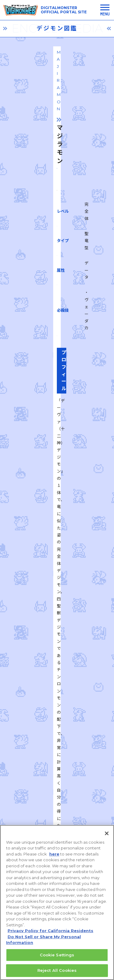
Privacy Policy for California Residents (50, 934)
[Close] (107, 836)
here (54, 857)
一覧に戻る (57, 702)
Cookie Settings (57, 958)
